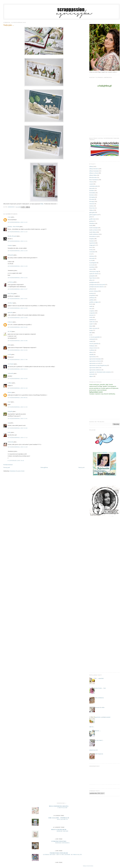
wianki (91, 341)
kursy (91, 247)
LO (90, 254)
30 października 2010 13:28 (18, 447)
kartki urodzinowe (94, 234)
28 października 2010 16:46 (18, 341)
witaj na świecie (93, 348)
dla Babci (92, 190)
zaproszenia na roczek (95, 363)
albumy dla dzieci (94, 169)
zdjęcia (91, 376)
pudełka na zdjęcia (94, 302)
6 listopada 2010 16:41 (16, 460)
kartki (91, 225)
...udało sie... (91, 727)
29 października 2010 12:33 (18, 407)
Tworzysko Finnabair (59, 853)
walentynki (92, 339)
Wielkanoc (92, 346)
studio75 (92, 324)
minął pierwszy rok (93, 750)
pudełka (91, 300)
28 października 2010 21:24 (18, 388)
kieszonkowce (93, 236)
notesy (91, 269)
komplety (92, 239)
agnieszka (10, 312)
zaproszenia (92, 357)
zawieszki (92, 374)
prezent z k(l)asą (93, 291)
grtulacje (92, 221)
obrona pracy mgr (94, 271)
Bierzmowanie (93, 177)
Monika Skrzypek (12, 236)
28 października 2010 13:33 (18, 278)
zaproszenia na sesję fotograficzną (98, 365)
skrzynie (91, 315)
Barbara (10, 392)
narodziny (92, 267)
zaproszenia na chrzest (95, 361)
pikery (91, 280)
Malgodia (10, 411)
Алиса (9, 217)
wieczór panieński (94, 344)
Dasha (9, 345)
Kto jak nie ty (62, 819)
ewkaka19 (10, 245)
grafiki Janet (92, 219)
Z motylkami (62, 808)
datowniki (92, 188)
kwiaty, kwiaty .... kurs (100, 688)
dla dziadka (92, 193)
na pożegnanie (93, 263)
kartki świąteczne (99, 754)
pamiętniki (92, 276)
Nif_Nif (10, 331)
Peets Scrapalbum (59, 830)
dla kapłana (92, 197)
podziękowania (93, 282)
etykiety (91, 206)
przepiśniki (92, 295)
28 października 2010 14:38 (18, 308)
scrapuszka (92, 313)
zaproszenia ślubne (94, 368)
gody (91, 217)
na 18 (91, 260)
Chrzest (91, 182)
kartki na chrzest (93, 230)
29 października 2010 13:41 (18, 418)
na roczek (92, 265)
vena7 (9, 402)
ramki (91, 306)
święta (91, 330)
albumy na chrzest (94, 173)
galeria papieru (93, 215)
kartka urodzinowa (99, 698)
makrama (92, 256)
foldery (91, 210)
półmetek (92, 289)
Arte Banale (11, 364)
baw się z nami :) (99, 740)
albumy (91, 166)
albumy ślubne (93, 175)
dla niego (92, 201)
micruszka (92, 258)
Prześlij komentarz (8, 465)
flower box (92, 208)
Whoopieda (11, 255)
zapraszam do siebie (99, 707)
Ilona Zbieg (11, 293)
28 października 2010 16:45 (18, 327)
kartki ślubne (93, 232)
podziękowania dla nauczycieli (97, 285)
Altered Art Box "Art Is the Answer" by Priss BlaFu (62, 855)
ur (90, 335)
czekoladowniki (93, 186)
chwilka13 (10, 303)
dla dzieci (92, 195)
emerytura (92, 204)
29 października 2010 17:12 (18, 438)
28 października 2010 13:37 (18, 289)
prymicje (92, 293)
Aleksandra (11, 373)
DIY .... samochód (99, 678)
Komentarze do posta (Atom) (17, 471)
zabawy (91, 352)
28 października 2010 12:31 (18, 241)
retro (91, 309)
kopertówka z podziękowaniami (102, 717)
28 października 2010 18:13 (18, 369)
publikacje (92, 298)
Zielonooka (11, 442)
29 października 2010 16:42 (18, 428)
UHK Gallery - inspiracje (59, 818)
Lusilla (9, 354)
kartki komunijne (94, 228)
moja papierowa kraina (59, 806)
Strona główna (44, 467)
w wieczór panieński (95, 337)
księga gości (92, 245)
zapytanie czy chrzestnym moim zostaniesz (100, 372)
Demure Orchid (62, 831)
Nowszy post (7, 467)
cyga (9, 423)
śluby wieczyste (93, 328)
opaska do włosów (94, 274)
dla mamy (92, 199)
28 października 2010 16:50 (18, 350)
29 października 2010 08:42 (18, 398)
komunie (92, 241)
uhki (90, 333)
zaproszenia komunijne (95, 359)
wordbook (92, 350)
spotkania (92, 320)
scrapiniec (92, 311)
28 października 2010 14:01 (18, 299)
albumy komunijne (94, 171)
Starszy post (81, 467)
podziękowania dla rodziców (97, 287)
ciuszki (91, 184)
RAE (91, 304)
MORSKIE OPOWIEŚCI (62, 843)
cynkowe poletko (59, 841)
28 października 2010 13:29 (18, 266)
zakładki (91, 354)
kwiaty (91, 250)
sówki (91, 317)
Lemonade (92, 252)
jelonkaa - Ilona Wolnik (14, 227)
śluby (91, 326)
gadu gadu (92, 212)
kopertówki (92, 243)
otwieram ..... (98, 731)
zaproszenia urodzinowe (95, 370)
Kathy (9, 432)
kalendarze (92, 223)
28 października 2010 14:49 (18, 318)
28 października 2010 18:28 (18, 379)
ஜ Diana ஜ (11, 282)
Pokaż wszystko (88, 866)
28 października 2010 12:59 (18, 251)
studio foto (92, 322)
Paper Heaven (93, 278)
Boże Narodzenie (94, 180)
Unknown (10, 322)
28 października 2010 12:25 (18, 222)
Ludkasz (10, 383)
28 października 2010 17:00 (18, 359)
